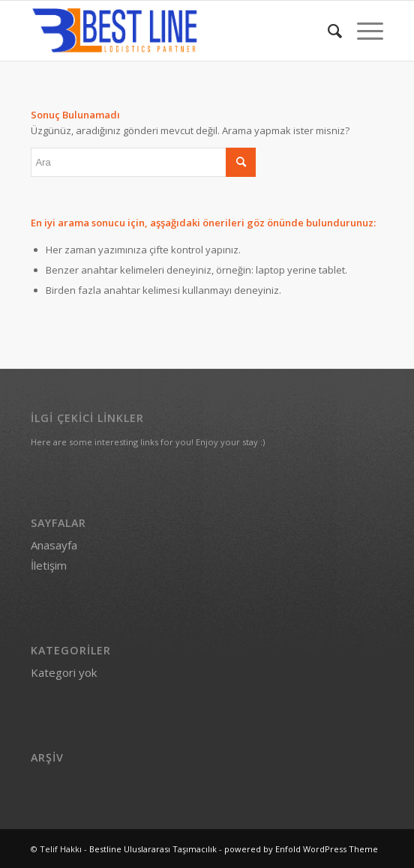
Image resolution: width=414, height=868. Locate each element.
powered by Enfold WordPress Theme (301, 849)
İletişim (49, 565)
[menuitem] (327, 31)
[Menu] (363, 31)
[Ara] (327, 31)
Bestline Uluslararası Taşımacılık (153, 849)
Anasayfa (54, 545)
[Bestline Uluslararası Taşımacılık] (171, 31)
